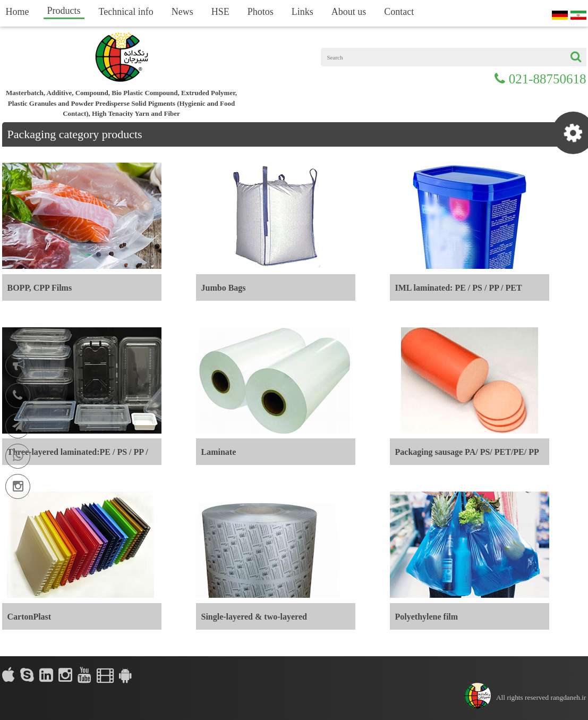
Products (64, 11)
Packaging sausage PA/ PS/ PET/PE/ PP (467, 452)
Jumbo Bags (224, 288)
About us (349, 12)
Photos (261, 12)
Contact (399, 12)
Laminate (219, 452)
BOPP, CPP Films (40, 288)
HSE (220, 12)
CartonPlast (29, 617)
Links (302, 12)
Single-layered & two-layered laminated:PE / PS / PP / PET (254, 621)
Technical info (126, 12)
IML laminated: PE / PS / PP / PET (459, 288)
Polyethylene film (427, 617)
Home (18, 12)
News (182, 12)
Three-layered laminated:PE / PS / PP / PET (78, 456)
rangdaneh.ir (569, 697)
